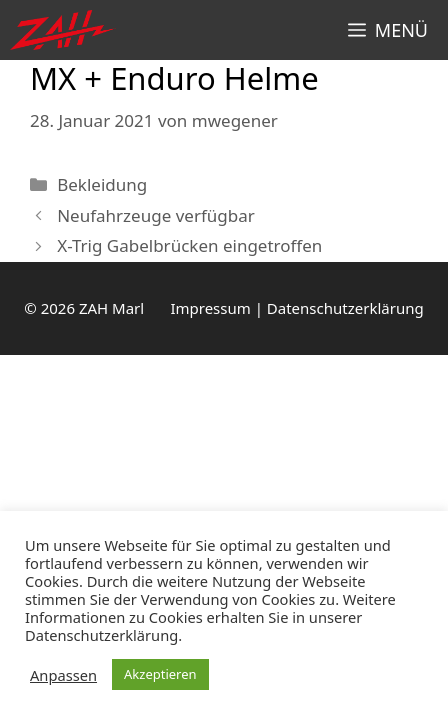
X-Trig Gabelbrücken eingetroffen (189, 245)
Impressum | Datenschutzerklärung (296, 308)
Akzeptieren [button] (160, 674)
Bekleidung (102, 184)
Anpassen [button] (63, 675)
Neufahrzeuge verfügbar (156, 215)
